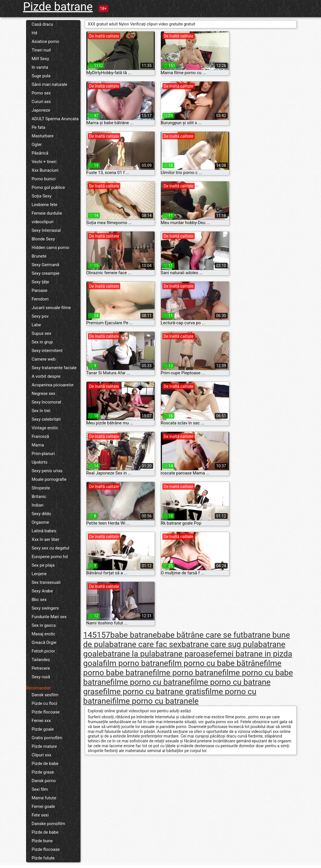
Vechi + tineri (44, 162)
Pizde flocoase (46, 712)
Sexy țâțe (41, 282)
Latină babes (44, 531)
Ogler (37, 145)
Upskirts (40, 462)
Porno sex (41, 93)
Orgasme (41, 522)
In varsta (40, 67)
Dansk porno (44, 781)
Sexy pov (40, 316)
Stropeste (41, 488)
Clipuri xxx (42, 755)
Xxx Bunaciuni (45, 170)
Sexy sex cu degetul (51, 548)
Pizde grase (43, 772)
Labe (37, 325)
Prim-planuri (43, 454)
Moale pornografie (49, 479)
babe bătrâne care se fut (200, 635)
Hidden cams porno (51, 248)
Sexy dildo (42, 514)
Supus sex (42, 333)
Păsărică (40, 153)
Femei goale (43, 806)
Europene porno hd (50, 557)
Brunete (39, 256)
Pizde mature (44, 746)
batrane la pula (129, 654)
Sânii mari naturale (50, 84)
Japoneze (41, 110)
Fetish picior (44, 651)
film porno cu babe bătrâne (216, 663)
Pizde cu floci (45, 703)
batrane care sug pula (220, 644)
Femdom (40, 299)
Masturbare (43, 136)
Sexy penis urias (47, 471)
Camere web (44, 359)
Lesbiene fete (45, 205)
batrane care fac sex (145, 644)
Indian (38, 505)
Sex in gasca (44, 625)
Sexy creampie (46, 273)
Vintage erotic (45, 428)
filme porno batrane (187, 673)
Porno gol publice (48, 187)
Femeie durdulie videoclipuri (47, 218)
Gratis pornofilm (47, 738)
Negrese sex (44, 394)
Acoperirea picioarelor (53, 385)
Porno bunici (44, 179)
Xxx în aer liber (46, 539)
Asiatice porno (46, 41)
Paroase (40, 290)
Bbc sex (39, 600)
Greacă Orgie (44, 642)
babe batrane (134, 635)
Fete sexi (40, 815)
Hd (35, 33)
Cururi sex (41, 102)
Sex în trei (41, 411)
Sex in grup (42, 342)
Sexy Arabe (42, 591)
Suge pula (41, 76)
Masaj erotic (44, 634)
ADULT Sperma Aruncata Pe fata (55, 123)
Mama (38, 445)
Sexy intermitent (47, 351)
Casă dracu (43, 24)
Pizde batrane (58, 7)
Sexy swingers (45, 608)
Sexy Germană (46, 265)
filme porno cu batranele (155, 701)
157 (104, 635)
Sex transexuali (46, 582)
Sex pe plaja (43, 565)
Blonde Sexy (43, 239)
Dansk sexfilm (45, 695)
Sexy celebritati (46, 419)
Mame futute (44, 798)
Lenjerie (39, 574)
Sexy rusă (41, 677)
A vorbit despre (46, 376)
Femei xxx (41, 721)
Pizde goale (43, 729)
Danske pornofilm (49, 824)
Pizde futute (43, 858)
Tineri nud (41, 50)
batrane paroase (184, 654)
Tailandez (41, 660)
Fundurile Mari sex (49, 617)
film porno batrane (135, 663)
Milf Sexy (41, 59)
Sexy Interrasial (46, 230)
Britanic (39, 497)
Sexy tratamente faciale (54, 368)
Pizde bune (42, 841)
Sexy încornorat (47, 402)
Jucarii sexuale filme (51, 308)
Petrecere (41, 668)
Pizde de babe (45, 764)
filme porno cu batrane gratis (154, 692)
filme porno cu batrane (150, 682)
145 (90, 635)
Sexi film (40, 789)
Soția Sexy (42, 196)
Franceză (41, 436)
